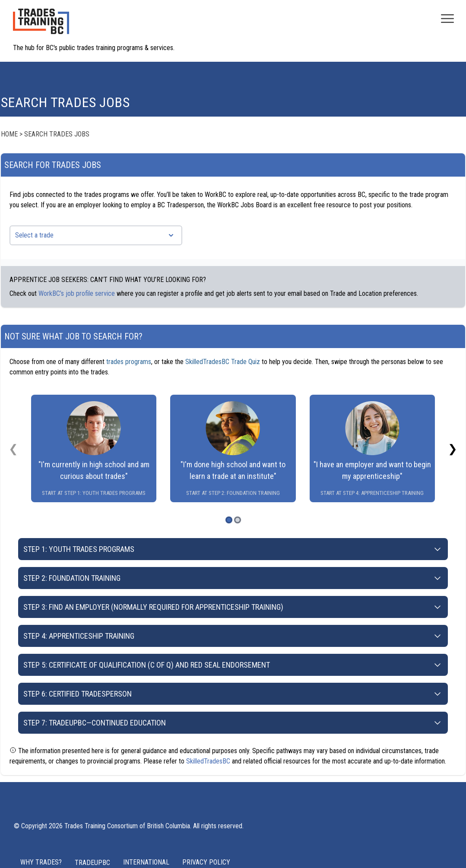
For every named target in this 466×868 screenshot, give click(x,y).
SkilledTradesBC (208, 761)
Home (9, 134)
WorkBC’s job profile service (77, 293)
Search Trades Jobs (57, 134)
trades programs (129, 362)
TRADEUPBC (92, 863)
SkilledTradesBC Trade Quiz (223, 362)
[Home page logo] (41, 26)
